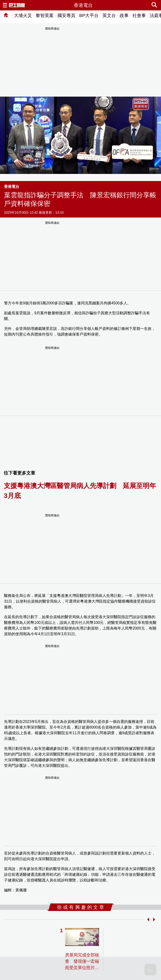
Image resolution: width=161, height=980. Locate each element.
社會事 (139, 15)
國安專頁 (66, 15)
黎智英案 (45, 15)
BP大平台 (89, 15)
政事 (124, 15)
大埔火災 (23, 15)
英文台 (109, 15)
